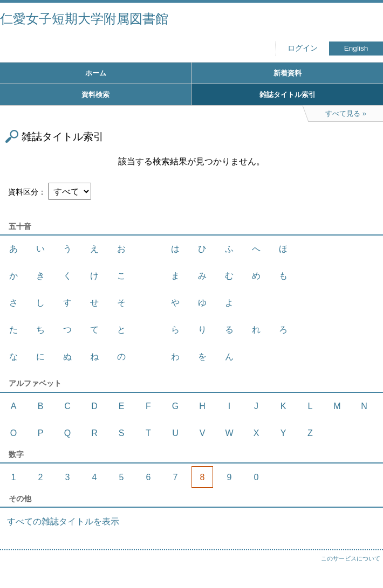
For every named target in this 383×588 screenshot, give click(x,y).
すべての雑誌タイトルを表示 (63, 521)
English (356, 48)
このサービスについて (351, 558)
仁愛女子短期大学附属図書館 (84, 19)
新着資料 (288, 73)
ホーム (96, 73)
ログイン (303, 48)
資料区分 (23, 192)
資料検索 (95, 95)
